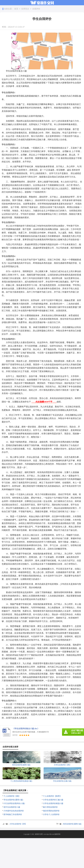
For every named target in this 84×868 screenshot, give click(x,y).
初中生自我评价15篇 (12, 807)
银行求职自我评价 (50, 807)
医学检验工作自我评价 (13, 814)
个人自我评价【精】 (12, 796)
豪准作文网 (39, 834)
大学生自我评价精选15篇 (53, 803)
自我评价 (36, 9)
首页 (16, 9)
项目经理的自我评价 (51, 811)
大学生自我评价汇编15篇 (53, 800)
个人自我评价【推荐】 (52, 796)
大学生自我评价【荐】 (18, 824)
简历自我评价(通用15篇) (72, 824)
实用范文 (25, 9)
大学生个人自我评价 (51, 814)
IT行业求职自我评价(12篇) (14, 803)
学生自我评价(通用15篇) (13, 800)
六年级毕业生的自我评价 (14, 811)
